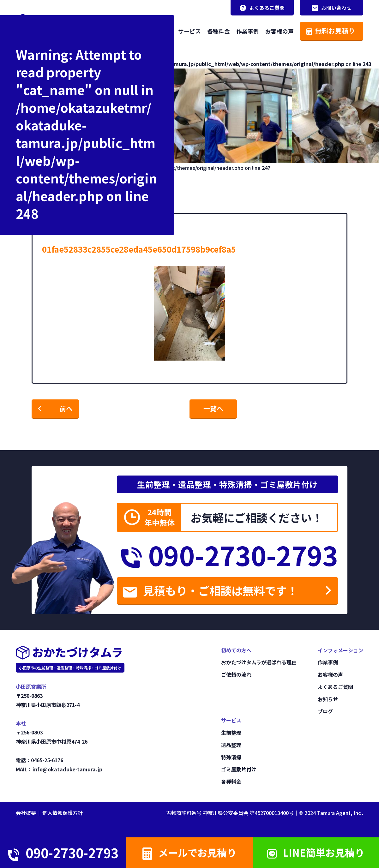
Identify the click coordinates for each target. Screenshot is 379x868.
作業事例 (248, 31)
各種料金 (219, 31)
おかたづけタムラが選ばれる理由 (259, 662)
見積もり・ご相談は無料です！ (211, 590)
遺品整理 (231, 745)
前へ (66, 408)
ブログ (325, 711)
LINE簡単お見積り (316, 853)
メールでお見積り (189, 853)
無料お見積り (331, 31)
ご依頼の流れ (236, 674)
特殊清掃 (231, 757)
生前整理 (231, 733)
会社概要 (26, 813)
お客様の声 (280, 31)
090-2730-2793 (230, 555)
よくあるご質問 (262, 8)
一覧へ (213, 408)
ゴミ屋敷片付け (239, 769)
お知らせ (328, 699)
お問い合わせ (332, 8)
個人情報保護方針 (63, 813)
